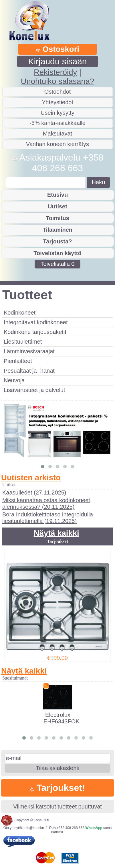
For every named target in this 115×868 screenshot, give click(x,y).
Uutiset (57, 206)
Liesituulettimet (23, 342)
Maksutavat (57, 134)
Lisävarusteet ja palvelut (34, 390)
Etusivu (57, 195)
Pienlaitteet (18, 361)
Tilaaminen (57, 230)
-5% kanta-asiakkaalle (57, 123)
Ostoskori (57, 49)
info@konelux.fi (35, 828)
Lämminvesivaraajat (29, 351)
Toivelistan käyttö (57, 253)
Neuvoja (14, 380)
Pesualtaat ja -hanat (29, 371)
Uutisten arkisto (31, 478)
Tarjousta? (58, 241)
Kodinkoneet (20, 313)
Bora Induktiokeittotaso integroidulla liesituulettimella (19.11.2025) (48, 518)
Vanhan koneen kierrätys (57, 144)
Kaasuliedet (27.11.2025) (34, 493)
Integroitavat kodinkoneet (36, 322)
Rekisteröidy (55, 72)
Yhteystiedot (57, 102)
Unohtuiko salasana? (58, 81)
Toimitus (57, 218)
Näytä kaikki (56, 533)
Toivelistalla (58, 264)
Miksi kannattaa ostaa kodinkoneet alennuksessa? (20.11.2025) (46, 503)
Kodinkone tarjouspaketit (35, 332)
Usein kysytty (57, 113)
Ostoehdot (57, 92)
